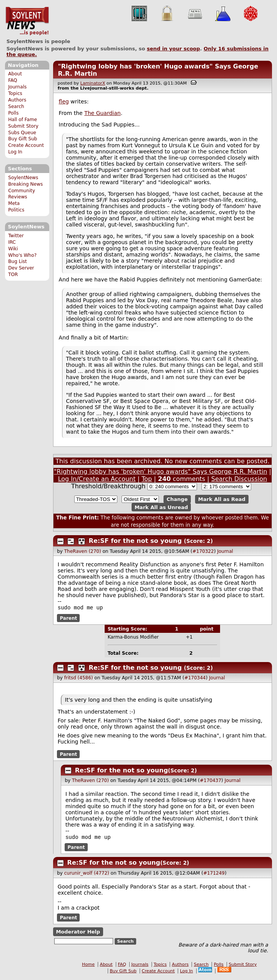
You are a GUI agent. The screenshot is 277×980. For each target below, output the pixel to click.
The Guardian (103, 113)
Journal (225, 551)
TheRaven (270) (83, 551)
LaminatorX (93, 83)
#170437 (210, 781)
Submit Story (23, 126)
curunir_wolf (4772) (87, 875)
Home (88, 966)
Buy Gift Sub (23, 139)
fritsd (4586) (79, 679)
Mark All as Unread (161, 507)
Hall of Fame (23, 120)
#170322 (203, 551)
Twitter (16, 236)
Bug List (18, 261)
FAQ (13, 80)
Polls (13, 113)
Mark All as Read (222, 499)
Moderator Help (78, 933)
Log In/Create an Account (97, 479)
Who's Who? (22, 255)
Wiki (13, 249)
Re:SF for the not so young (135, 541)
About (15, 74)
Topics (15, 93)
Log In (15, 152)
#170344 (195, 679)
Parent (68, 619)
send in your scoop (174, 49)
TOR (13, 275)
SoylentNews (27, 21)
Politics (16, 210)
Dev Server (21, 268)
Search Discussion (239, 479)
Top (147, 479)
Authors (17, 100)
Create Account (26, 145)
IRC (12, 242)
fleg (64, 101)
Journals (17, 87)
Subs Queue (22, 133)
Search (16, 106)
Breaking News (25, 184)
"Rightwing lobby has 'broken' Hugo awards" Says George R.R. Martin (160, 472)
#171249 (214, 875)
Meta (14, 203)
